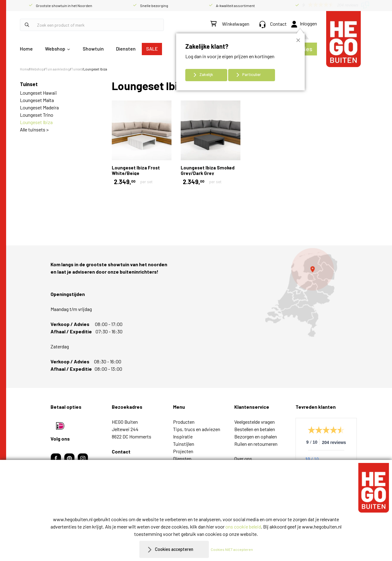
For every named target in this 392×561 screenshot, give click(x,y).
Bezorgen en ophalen (256, 436)
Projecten (183, 451)
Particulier (252, 74)
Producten (184, 422)
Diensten (126, 49)
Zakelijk (206, 74)
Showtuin (93, 49)
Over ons (243, 459)
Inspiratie (183, 436)
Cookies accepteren (174, 549)
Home (26, 49)
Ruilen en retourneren (256, 444)
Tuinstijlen (184, 444)
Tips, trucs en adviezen (197, 429)
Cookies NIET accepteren (235, 549)
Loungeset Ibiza (36, 122)
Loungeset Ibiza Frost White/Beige (136, 170)
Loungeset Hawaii (38, 93)
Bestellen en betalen (255, 429)
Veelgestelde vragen (254, 422)
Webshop (55, 49)
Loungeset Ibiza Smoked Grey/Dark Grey (208, 170)
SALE (152, 49)
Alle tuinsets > (34, 129)
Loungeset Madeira (39, 107)
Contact (273, 24)
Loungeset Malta (37, 100)
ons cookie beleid (243, 527)
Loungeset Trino (37, 115)
